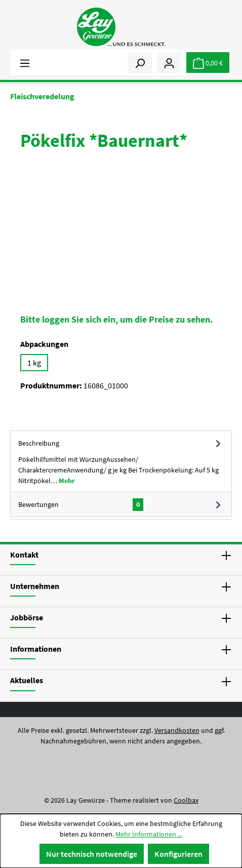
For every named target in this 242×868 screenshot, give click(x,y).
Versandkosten (177, 730)
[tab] (121, 461)
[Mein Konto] (169, 62)
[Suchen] (140, 62)
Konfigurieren (178, 854)
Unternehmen (35, 586)
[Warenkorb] (208, 63)
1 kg (34, 363)
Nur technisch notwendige (92, 854)
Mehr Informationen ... (149, 834)
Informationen (36, 649)
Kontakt (24, 555)
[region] (121, 236)
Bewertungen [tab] (121, 504)
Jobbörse (27, 617)
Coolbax (186, 800)
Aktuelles (27, 680)
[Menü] (25, 62)
